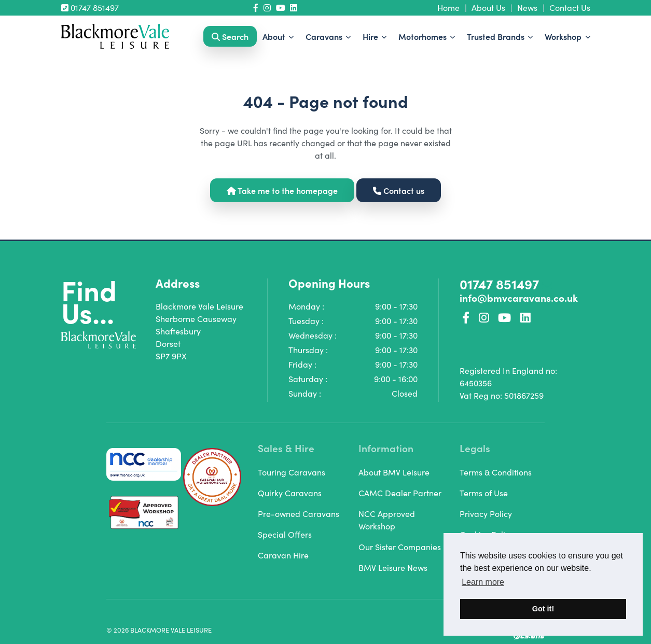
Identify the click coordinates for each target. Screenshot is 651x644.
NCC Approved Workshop (387, 520)
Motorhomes (424, 36)
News (527, 8)
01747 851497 (90, 8)
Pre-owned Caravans (299, 514)
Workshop (564, 36)
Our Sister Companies (400, 547)
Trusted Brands (497, 36)
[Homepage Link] (115, 35)
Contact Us (570, 8)
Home (448, 8)
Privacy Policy (486, 514)
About (275, 36)
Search (230, 36)
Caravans (325, 36)
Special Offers (285, 534)
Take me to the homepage (282, 190)
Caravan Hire (283, 555)
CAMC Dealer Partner (400, 493)
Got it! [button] (543, 609)
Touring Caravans (292, 472)
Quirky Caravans (290, 493)
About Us (488, 8)
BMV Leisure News (393, 568)
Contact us (399, 190)
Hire (371, 36)
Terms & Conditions (496, 472)
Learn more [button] (483, 582)
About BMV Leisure (394, 472)
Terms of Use (484, 493)
